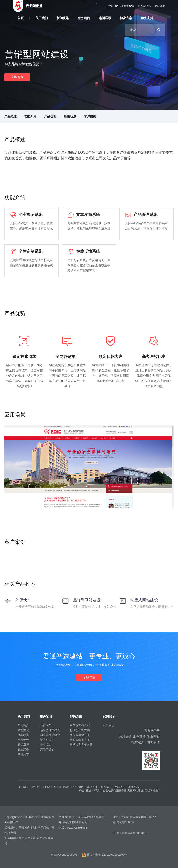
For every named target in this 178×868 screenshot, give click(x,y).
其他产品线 (47, 749)
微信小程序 (47, 740)
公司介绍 (23, 787)
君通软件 (153, 742)
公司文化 (23, 730)
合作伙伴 (23, 740)
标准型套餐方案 (80, 730)
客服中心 (153, 736)
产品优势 (50, 116)
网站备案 (50, 787)
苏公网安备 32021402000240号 (104, 855)
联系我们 (106, 787)
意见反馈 (125, 736)
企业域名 (46, 745)
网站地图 (120, 787)
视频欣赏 (23, 735)
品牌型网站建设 (50, 730)
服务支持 (147, 18)
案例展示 (105, 18)
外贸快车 (46, 725)
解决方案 (126, 18)
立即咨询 (17, 77)
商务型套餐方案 (80, 735)
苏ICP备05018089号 (64, 855)
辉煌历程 (23, 745)
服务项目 (84, 18)
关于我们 (42, 18)
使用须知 (43, 828)
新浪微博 (160, 6)
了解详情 (89, 677)
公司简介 (23, 725)
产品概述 (11, 116)
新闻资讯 (63, 18)
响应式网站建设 (50, 735)
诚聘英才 (23, 754)
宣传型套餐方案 (80, 725)
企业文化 (37, 787)
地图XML (134, 787)
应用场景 (70, 116)
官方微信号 (144, 6)
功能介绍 (30, 116)
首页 (21, 18)
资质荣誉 (23, 749)
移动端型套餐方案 (81, 745)
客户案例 (90, 116)
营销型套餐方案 (80, 740)
